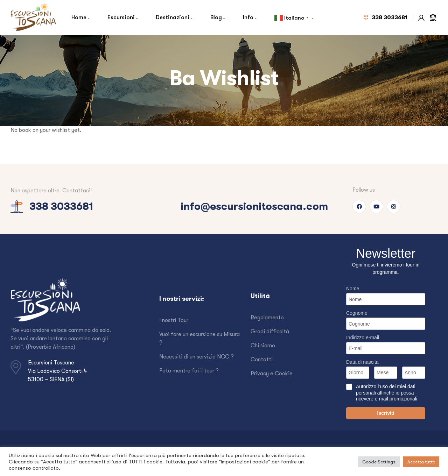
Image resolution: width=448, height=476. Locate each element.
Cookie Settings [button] (379, 462)
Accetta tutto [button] (421, 462)
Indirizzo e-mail (363, 338)
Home (79, 17)
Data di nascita (362, 362)
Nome (353, 289)
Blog (216, 17)
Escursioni (121, 17)
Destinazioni (173, 17)
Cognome (357, 313)
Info (248, 17)
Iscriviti (386, 413)
